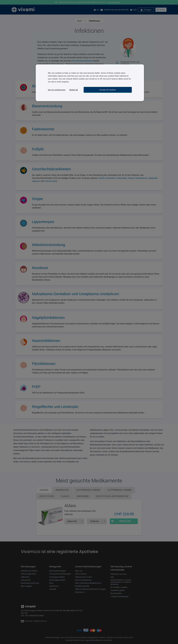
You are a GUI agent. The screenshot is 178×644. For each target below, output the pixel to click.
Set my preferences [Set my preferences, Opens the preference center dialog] (57, 90)
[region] (90, 83)
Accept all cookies (108, 90)
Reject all (73, 90)
